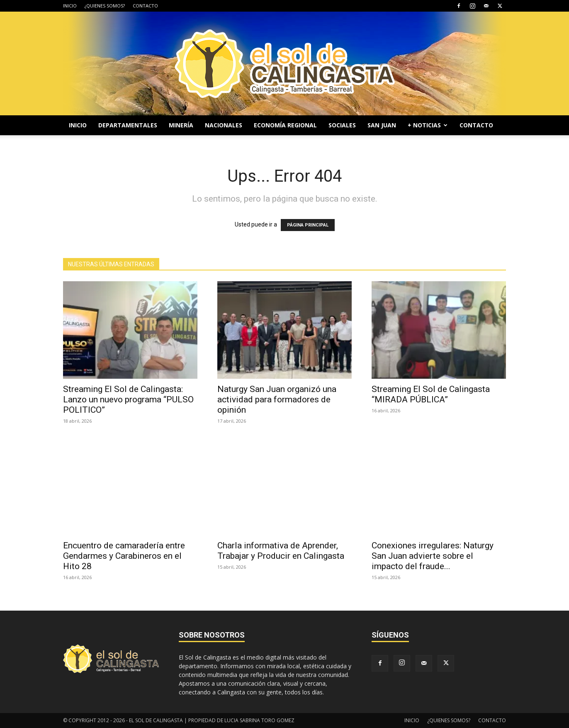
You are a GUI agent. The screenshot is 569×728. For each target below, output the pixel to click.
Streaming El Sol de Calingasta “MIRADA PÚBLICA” (431, 394)
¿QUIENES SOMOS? (105, 6)
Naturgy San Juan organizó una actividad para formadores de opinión (277, 399)
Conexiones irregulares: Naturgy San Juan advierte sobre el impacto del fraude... (433, 556)
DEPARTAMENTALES (128, 125)
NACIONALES (224, 125)
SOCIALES (342, 125)
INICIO (70, 6)
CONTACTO (145, 6)
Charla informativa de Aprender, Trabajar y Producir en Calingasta (281, 551)
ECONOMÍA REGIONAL (285, 125)
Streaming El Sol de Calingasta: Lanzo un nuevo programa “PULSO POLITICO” (128, 399)
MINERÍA (181, 125)
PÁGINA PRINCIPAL (308, 225)
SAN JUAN (382, 125)
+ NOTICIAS (428, 125)
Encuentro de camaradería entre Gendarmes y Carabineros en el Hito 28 (124, 556)
